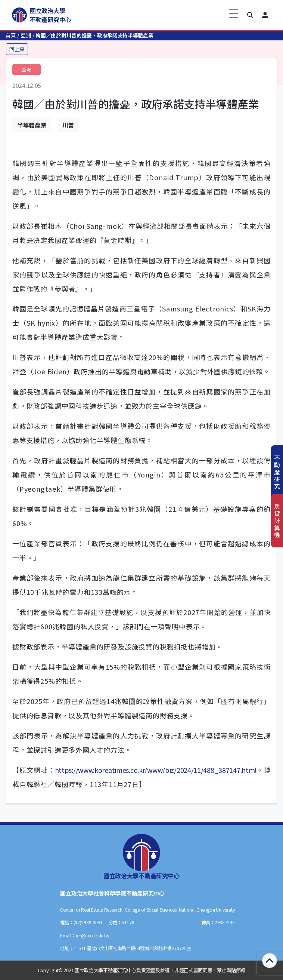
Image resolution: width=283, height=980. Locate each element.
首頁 (11, 35)
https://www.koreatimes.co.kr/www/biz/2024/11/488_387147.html (156, 770)
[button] (250, 15)
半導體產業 (32, 125)
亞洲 (26, 35)
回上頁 (17, 49)
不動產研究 (277, 472)
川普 (68, 125)
